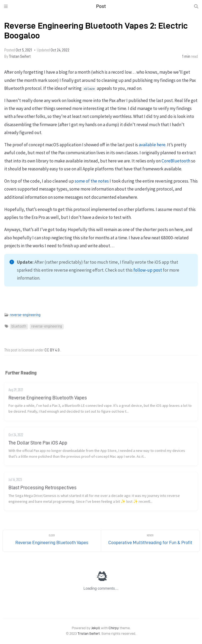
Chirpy (114, 628)
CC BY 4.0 (52, 350)
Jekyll (96, 628)
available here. (152, 145)
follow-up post (148, 270)
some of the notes (92, 181)
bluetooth (19, 326)
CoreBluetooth (176, 161)
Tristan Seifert (20, 57)
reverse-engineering (25, 315)
